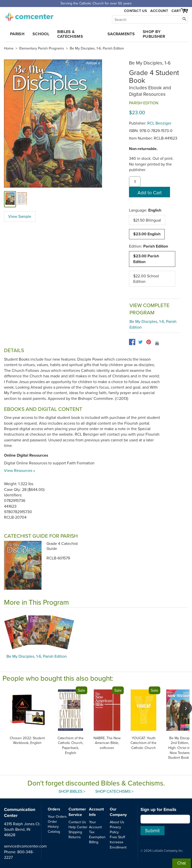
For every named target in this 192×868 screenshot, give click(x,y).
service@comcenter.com (25, 846)
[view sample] (22, 199)
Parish (17, 34)
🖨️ (157, 343)
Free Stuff (117, 837)
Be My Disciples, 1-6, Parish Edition (97, 48)
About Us (117, 822)
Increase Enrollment (118, 844)
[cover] (10, 199)
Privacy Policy (115, 829)
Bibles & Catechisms (70, 34)
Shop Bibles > (72, 791)
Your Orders (57, 816)
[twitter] (140, 342)
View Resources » (19, 470)
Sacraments (121, 34)
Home (9, 48)
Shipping (75, 832)
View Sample (20, 216)
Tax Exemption (97, 834)
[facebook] (132, 342)
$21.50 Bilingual (147, 220)
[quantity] (135, 182)
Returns (75, 837)
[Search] (150, 19)
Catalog (54, 831)
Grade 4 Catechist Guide (62, 546)
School (41, 34)
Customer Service (77, 812)
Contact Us (135, 11)
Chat (181, 863)
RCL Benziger (159, 123)
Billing (94, 842)
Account (159, 11)
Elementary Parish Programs (42, 48)
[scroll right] (186, 708)
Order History (53, 824)
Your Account (95, 824)
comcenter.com (29, 16)
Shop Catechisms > (114, 791)
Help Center (78, 827)
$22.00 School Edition (146, 279)
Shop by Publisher (154, 34)
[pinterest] (149, 342)
